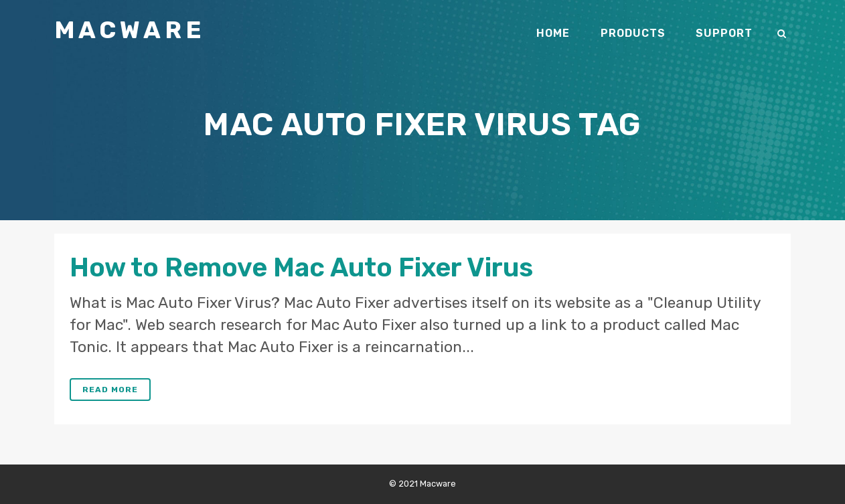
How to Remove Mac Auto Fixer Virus (301, 267)
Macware (130, 30)
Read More (110, 390)
